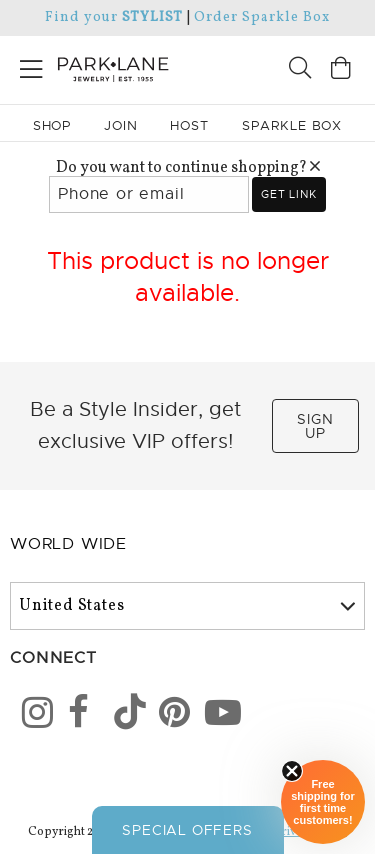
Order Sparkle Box (261, 17)
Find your (113, 17)
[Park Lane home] (94, 67)
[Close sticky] (292, 771)
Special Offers (187, 830)
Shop (52, 125)
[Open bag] (341, 70)
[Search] (300, 70)
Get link (288, 194)
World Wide (68, 544)
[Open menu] (31, 65)
